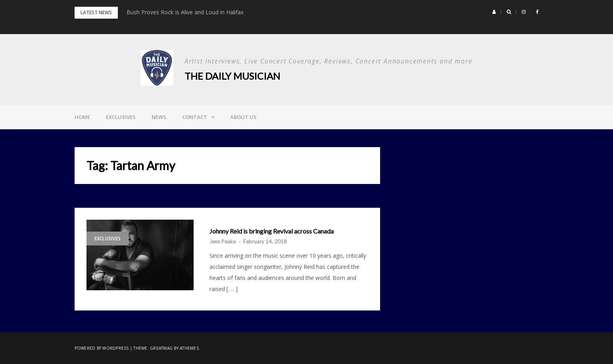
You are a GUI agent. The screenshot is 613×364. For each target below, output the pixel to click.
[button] (494, 12)
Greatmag (161, 348)
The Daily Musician (232, 76)
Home (82, 117)
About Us (243, 117)
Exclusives (121, 117)
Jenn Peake (223, 241)
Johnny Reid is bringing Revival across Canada (272, 231)
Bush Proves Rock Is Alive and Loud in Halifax (185, 12)
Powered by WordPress (102, 348)
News (159, 117)
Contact (195, 117)
